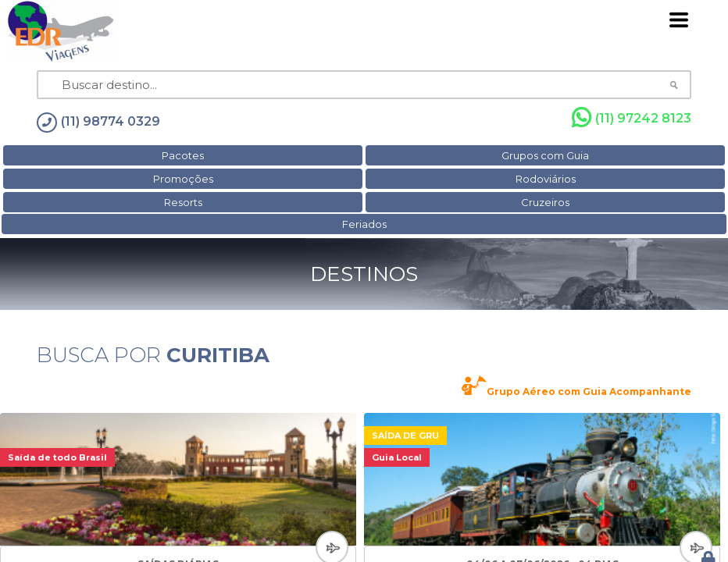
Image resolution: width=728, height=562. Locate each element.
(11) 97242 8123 (632, 118)
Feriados (364, 224)
